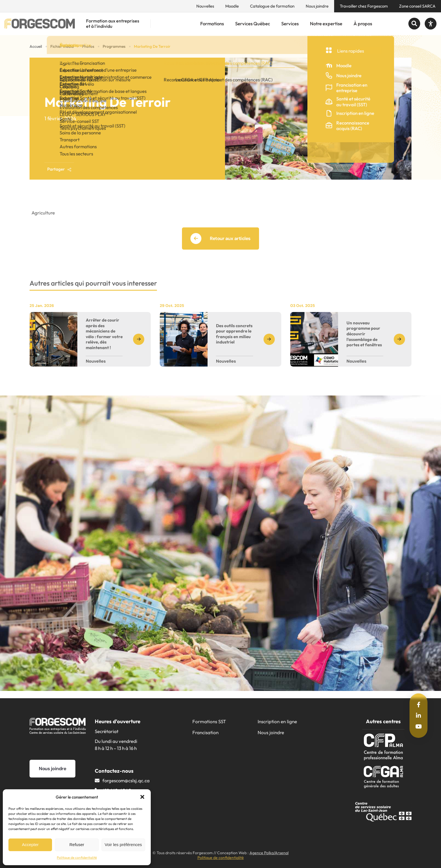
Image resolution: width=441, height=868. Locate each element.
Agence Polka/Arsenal (269, 853)
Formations (212, 23)
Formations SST (209, 721)
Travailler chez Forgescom (364, 6)
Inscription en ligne (277, 721)
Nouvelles (205, 6)
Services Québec (253, 23)
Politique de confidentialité (77, 857)
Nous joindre (317, 6)
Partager (59, 169)
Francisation (205, 732)
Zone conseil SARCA (417, 6)
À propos (363, 23)
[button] (142, 797)
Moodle (232, 6)
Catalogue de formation (272, 6)
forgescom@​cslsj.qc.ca (126, 780)
